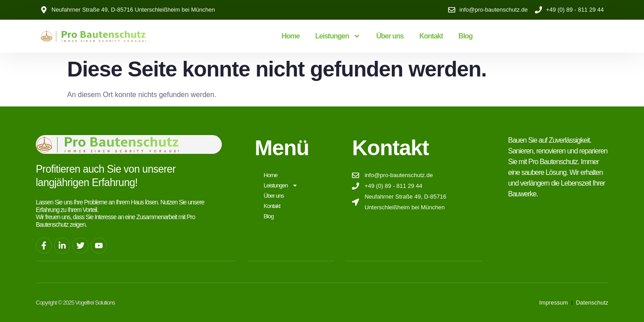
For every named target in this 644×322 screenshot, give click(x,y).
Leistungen (338, 36)
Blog (466, 36)
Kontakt (431, 36)
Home (290, 36)
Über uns (390, 36)
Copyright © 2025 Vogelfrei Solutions (75, 302)
